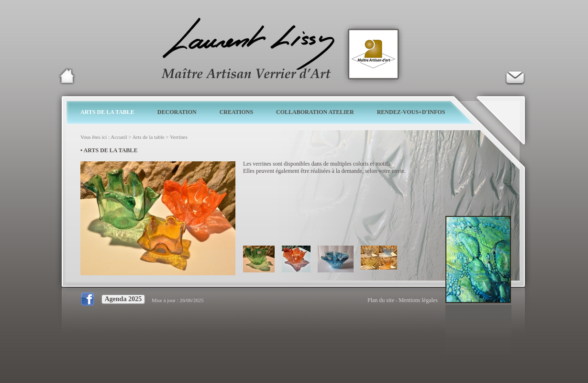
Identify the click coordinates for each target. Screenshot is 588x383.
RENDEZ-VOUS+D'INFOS (411, 112)
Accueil (119, 137)
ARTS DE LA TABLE (107, 112)
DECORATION (177, 112)
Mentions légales (418, 300)
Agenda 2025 (123, 299)
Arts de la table (149, 137)
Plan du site (381, 300)
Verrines (179, 137)
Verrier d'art (515, 76)
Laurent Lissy (67, 76)
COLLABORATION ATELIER (315, 112)
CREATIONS (236, 112)
